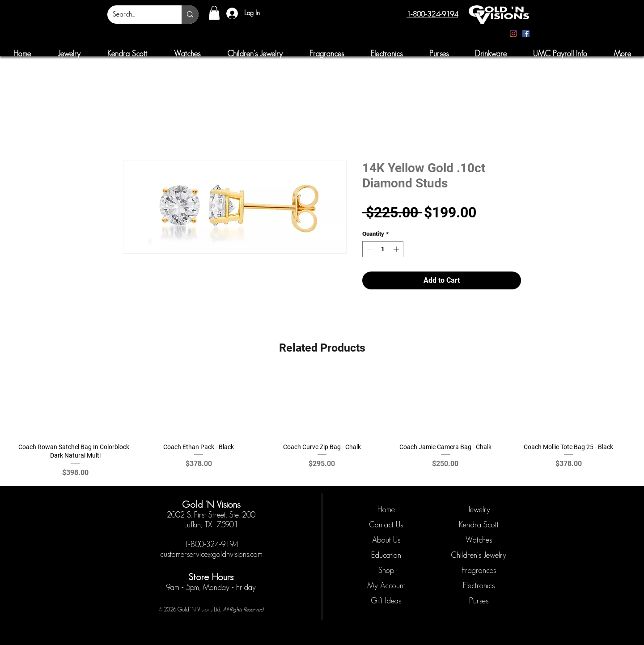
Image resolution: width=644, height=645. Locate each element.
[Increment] (397, 249)
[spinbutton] (383, 249)
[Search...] (138, 15)
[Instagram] (513, 34)
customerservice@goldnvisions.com (211, 554)
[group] (322, 425)
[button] (214, 13)
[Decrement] (369, 249)
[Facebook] (526, 34)
